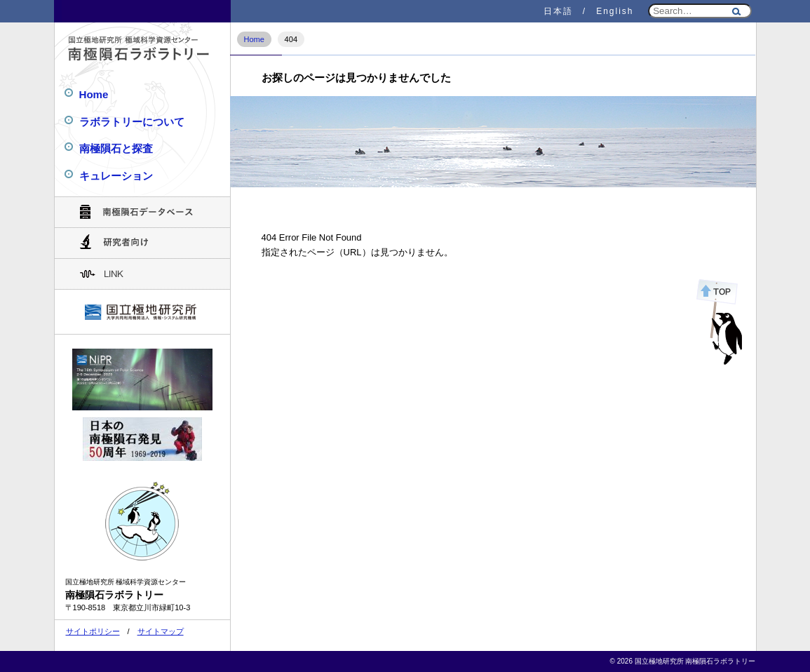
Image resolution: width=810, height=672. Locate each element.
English (615, 11)
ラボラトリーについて (132, 122)
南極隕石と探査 (116, 148)
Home (254, 39)
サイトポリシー (93, 631)
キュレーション (116, 176)
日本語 (558, 11)
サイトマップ (161, 631)
